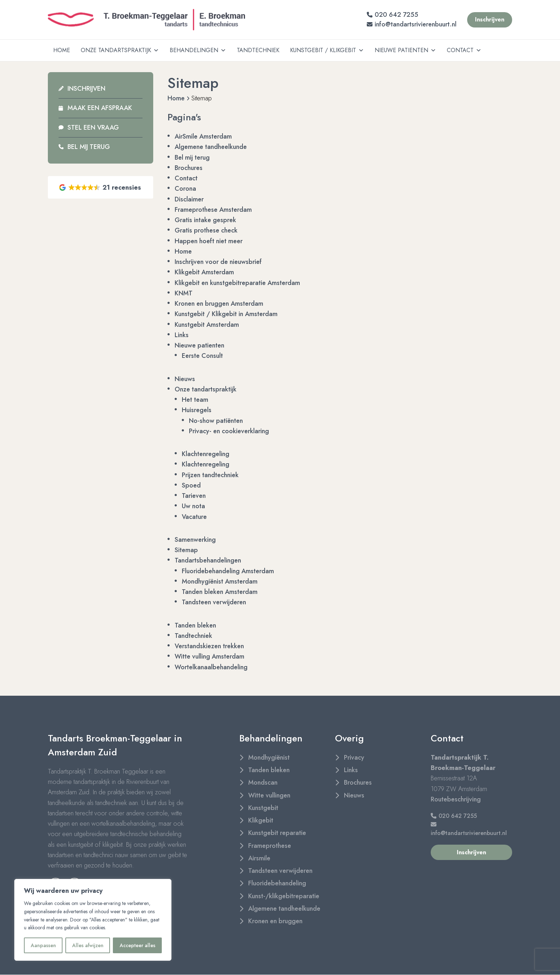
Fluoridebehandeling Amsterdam (228, 571)
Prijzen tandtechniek (210, 475)
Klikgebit (261, 820)
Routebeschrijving (456, 799)
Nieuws (185, 379)
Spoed (191, 485)
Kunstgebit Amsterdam (207, 325)
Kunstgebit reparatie (277, 833)
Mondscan (263, 782)
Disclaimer (189, 199)
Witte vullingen (269, 795)
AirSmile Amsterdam (203, 136)
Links (182, 335)
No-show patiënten (216, 421)
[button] (101, 187)
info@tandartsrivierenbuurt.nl (412, 24)
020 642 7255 (392, 15)
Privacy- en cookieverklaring (229, 431)
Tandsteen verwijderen (214, 602)
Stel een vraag (93, 127)
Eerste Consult (202, 356)
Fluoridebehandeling (277, 883)
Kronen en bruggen (275, 921)
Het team (195, 400)
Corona (185, 189)
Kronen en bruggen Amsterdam (219, 304)
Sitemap (186, 550)
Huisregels (197, 410)
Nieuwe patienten (405, 50)
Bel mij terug (89, 147)
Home (62, 50)
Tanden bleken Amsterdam (220, 592)
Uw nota (193, 506)
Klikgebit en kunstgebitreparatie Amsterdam (237, 283)
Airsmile (259, 858)
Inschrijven (86, 89)
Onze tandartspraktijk (120, 50)
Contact (464, 50)
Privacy (354, 757)
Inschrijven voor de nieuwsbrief (218, 262)
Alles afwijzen (88, 945)
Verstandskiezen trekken (209, 646)
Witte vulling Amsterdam (209, 656)
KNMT (184, 293)
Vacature (194, 517)
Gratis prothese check (206, 230)
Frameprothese (270, 846)
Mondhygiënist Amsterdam (220, 581)
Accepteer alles (137, 945)
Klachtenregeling (206, 454)
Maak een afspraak (100, 108)
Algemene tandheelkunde (211, 147)
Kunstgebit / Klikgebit (327, 50)
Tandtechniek (258, 50)
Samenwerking (195, 540)
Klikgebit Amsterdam (204, 272)
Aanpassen (43, 945)
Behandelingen (198, 50)
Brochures (189, 168)
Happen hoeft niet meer (209, 241)
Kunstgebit (263, 808)
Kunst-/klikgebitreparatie (284, 896)
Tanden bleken (195, 625)
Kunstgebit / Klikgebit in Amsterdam (226, 314)
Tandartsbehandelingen (208, 560)
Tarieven (194, 496)
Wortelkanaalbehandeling (211, 667)
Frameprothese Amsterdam (213, 210)
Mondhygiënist (269, 757)
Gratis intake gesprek (205, 220)
